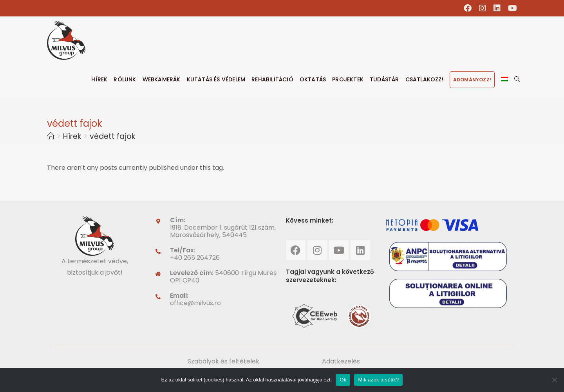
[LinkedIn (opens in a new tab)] (497, 8)
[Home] (51, 136)
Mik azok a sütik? (378, 380)
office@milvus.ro (195, 303)
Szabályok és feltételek (223, 361)
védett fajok (112, 136)
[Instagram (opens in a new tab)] (483, 8)
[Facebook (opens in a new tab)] (468, 8)
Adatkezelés (341, 361)
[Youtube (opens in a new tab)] (511, 8)
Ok (343, 380)
